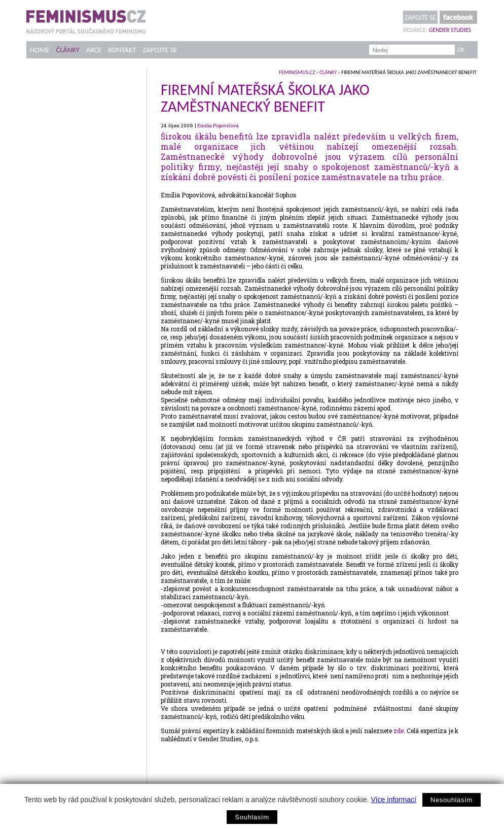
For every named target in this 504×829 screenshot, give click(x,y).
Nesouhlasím (452, 800)
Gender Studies (450, 30)
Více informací (393, 800)
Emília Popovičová (218, 126)
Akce (94, 50)
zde (399, 731)
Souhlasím (252, 817)
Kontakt (122, 50)
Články (67, 50)
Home (40, 50)
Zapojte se (420, 18)
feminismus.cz (297, 72)
